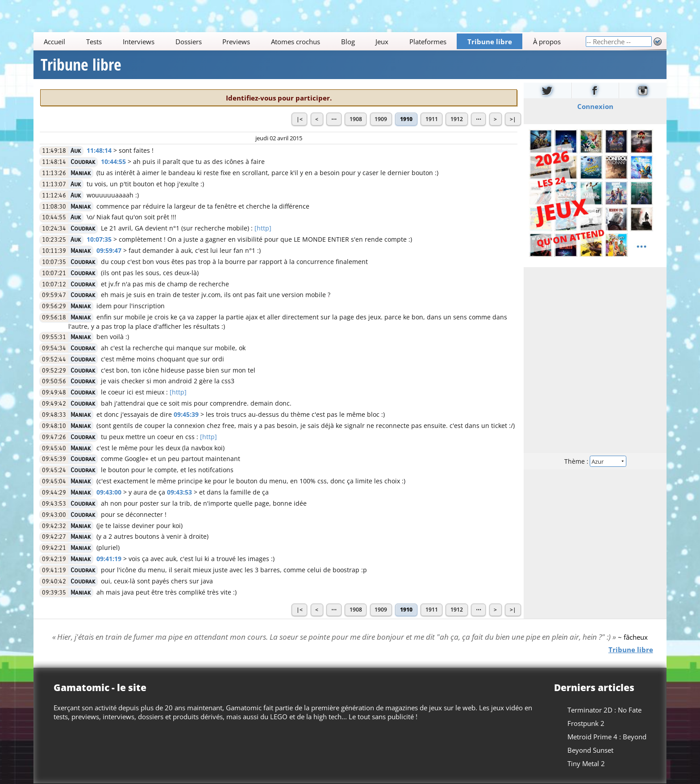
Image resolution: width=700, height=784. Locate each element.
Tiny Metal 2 (586, 763)
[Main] (309, 41)
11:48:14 (99, 150)
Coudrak (83, 162)
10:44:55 (113, 161)
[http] (263, 228)
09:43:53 (179, 492)
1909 (381, 119)
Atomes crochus (296, 42)
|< (300, 119)
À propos (547, 42)
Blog (348, 42)
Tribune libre (490, 42)
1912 (457, 119)
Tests (94, 42)
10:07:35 (99, 239)
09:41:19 (109, 559)
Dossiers (189, 42)
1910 (406, 119)
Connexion (595, 106)
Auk (76, 151)
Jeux (382, 42)
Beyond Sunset (590, 750)
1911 (432, 119)
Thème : (595, 461)
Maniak (81, 173)
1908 (356, 119)
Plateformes (428, 42)
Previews (236, 42)
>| (513, 119)
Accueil (55, 42)
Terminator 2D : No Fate (604, 710)
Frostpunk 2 (586, 723)
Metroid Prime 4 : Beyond (607, 737)
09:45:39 (186, 414)
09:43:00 (109, 492)
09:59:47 (109, 250)
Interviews (139, 42)
